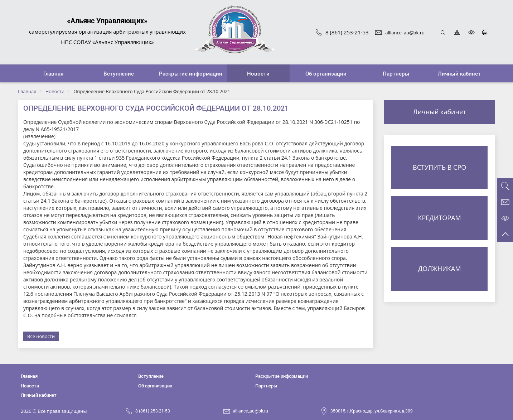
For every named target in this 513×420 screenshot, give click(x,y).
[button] (118, 73)
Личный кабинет (440, 112)
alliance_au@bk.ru (400, 33)
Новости (55, 91)
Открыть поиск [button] (443, 32)
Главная (27, 91)
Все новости (41, 336)
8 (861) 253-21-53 (342, 32)
